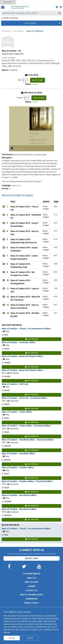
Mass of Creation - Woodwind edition (19, 495)
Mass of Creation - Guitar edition (17, 412)
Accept (12, 638)
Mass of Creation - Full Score (15, 384)
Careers (31, 586)
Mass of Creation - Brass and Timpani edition (22, 356)
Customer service (31, 574)
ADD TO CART (37, 80)
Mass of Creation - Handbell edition (18, 453)
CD (10, 189)
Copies (20, 97)
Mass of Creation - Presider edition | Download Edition (27, 481)
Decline (30, 638)
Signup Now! (31, 558)
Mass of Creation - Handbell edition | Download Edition (28, 440)
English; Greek (16, 186)
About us (31, 578)
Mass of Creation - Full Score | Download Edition (24, 398)
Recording (19, 31)
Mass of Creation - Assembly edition (19, 342)
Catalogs (8, 2)
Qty (20, 80)
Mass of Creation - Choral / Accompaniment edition (26, 329)
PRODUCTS (6, 31)
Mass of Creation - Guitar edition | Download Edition (26, 426)
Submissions (32, 599)
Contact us (31, 591)
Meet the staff (31, 582)
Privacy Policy (32, 603)
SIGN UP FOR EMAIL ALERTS (31, 595)
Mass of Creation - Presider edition (18, 467)
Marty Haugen (9, 58)
